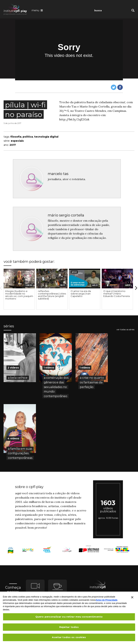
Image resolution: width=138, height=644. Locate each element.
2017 (13, 145)
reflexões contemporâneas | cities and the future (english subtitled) (52, 295)
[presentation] (19, 279)
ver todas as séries (125, 330)
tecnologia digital (46, 137)
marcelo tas (58, 174)
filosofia (16, 137)
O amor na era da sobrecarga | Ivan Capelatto (81, 294)
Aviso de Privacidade (107, 602)
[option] (19, 289)
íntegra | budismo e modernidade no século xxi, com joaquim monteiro (19, 295)
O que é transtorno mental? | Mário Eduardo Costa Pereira (117, 294)
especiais (17, 141)
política (28, 137)
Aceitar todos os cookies (69, 639)
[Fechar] (132, 599)
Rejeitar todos (69, 629)
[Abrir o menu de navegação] (37, 10)
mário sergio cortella (66, 215)
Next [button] (136, 288)
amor (74, 272)
